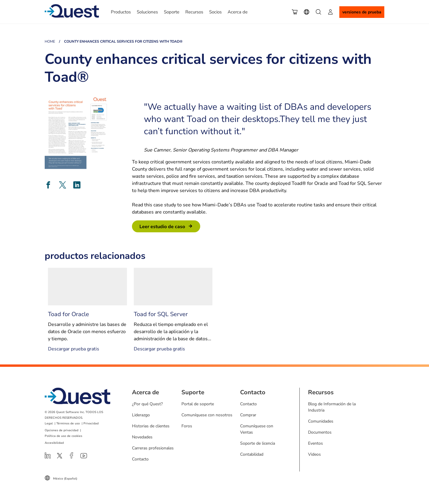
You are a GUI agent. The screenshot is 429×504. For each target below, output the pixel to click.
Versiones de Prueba (362, 12)
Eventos (315, 443)
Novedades (142, 437)
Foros (187, 426)
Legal (49, 423)
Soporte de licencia (258, 443)
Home (50, 41)
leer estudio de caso (162, 227)
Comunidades (321, 421)
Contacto (140, 459)
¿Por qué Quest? (147, 404)
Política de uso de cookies (63, 436)
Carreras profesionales (153, 448)
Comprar (248, 415)
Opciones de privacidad (62, 430)
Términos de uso (68, 423)
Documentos (320, 432)
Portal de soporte (198, 404)
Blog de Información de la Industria (332, 407)
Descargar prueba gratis (74, 349)
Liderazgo (141, 415)
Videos (314, 454)
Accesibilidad (54, 443)
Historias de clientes (151, 426)
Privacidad (91, 423)
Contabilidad (252, 454)
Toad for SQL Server (161, 314)
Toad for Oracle (69, 314)
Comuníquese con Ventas (257, 429)
